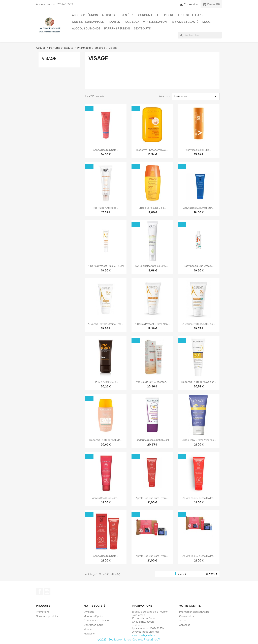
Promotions (43, 612)
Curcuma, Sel (148, 15)
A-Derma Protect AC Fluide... (199, 324)
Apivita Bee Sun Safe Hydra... (152, 498)
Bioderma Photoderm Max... (152, 150)
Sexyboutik (142, 28)
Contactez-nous (93, 625)
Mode (206, 22)
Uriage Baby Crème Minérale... (199, 440)
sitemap (88, 629)
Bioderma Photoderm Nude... (106, 440)
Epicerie (168, 15)
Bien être (128, 15)
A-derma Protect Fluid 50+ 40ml (106, 266)
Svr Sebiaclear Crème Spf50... (152, 266)
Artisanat (109, 15)
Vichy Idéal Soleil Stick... (199, 150)
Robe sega (132, 22)
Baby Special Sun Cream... (199, 266)
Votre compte (190, 606)
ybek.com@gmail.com (144, 635)
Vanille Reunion (155, 22)
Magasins (89, 634)
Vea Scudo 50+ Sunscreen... (152, 382)
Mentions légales (94, 616)
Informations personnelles (194, 612)
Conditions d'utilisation (97, 620)
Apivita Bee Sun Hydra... (106, 498)
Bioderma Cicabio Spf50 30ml (152, 440)
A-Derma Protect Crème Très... (106, 324)
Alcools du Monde (86, 28)
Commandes (187, 616)
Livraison (89, 612)
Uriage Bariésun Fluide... (152, 208)
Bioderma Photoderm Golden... (199, 382)
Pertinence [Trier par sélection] (196, 97)
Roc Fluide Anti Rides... (106, 208)
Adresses (185, 625)
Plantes (114, 22)
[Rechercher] (200, 35)
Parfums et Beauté (185, 22)
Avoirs (183, 620)
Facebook (40, 591)
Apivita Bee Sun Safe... (106, 150)
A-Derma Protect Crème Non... (152, 324)
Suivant (212, 574)
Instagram (47, 591)
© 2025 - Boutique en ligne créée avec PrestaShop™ (129, 640)
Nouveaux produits (47, 616)
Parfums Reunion (117, 28)
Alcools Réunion (85, 15)
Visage (49, 58)
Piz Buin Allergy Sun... (106, 382)
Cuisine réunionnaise (88, 22)
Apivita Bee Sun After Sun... (199, 208)
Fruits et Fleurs (190, 15)
